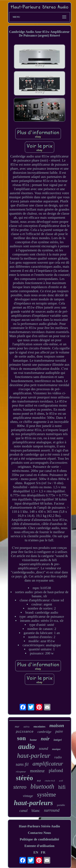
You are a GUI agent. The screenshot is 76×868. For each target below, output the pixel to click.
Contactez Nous (40, 833)
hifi (62, 787)
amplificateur (48, 764)
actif (61, 781)
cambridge (44, 732)
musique (56, 749)
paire (59, 731)
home (33, 740)
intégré (58, 740)
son (21, 738)
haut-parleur (34, 755)
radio (58, 757)
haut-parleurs (33, 803)
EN (36, 852)
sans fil (22, 764)
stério (27, 727)
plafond (56, 771)
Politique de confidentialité (39, 839)
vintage (28, 796)
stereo (20, 787)
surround (52, 810)
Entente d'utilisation (40, 846)
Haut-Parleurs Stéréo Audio (39, 826)
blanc (36, 811)
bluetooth (42, 786)
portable (61, 805)
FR (43, 852)
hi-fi (39, 781)
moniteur (37, 771)
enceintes (39, 726)
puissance (25, 732)
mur (17, 727)
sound (43, 748)
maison (57, 725)
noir (45, 739)
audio (27, 747)
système (47, 794)
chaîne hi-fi (50, 781)
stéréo (24, 778)
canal (24, 811)
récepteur (21, 772)
